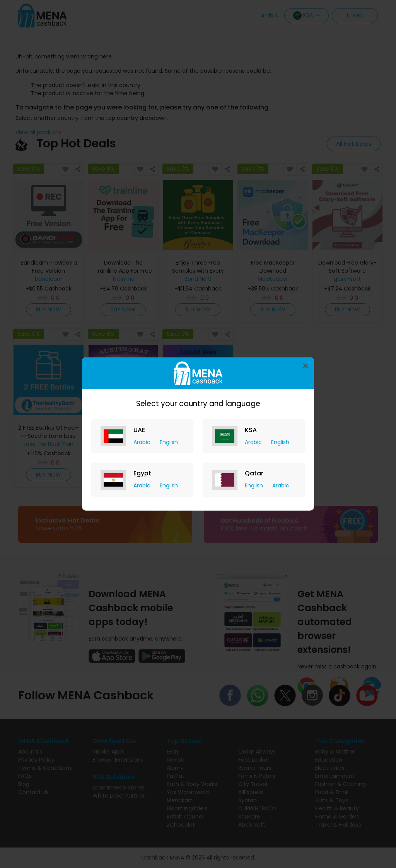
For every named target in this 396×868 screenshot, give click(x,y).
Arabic (143, 442)
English (169, 442)
